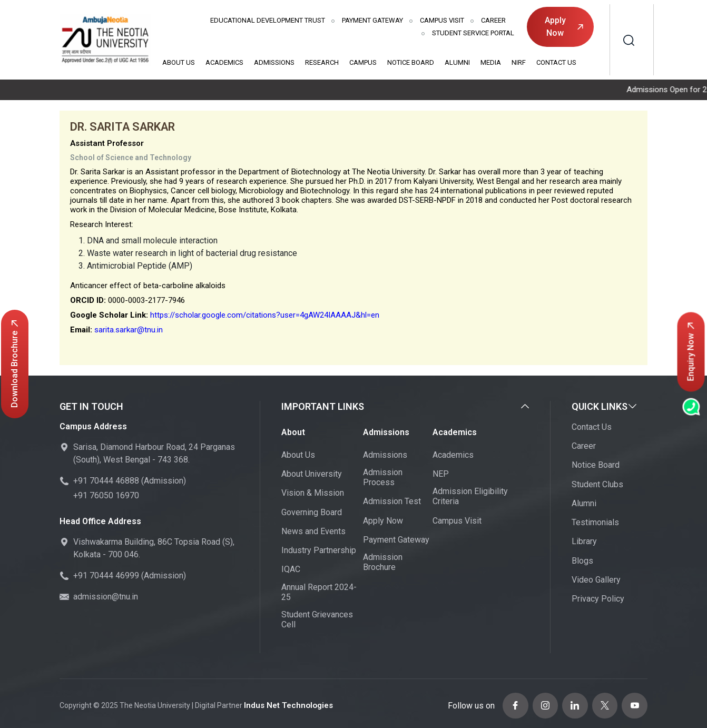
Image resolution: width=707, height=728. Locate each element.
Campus (363, 62)
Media (491, 62)
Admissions (274, 62)
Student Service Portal (473, 33)
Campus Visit (442, 20)
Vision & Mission (313, 494)
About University (312, 474)
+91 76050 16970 (106, 496)
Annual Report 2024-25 (319, 593)
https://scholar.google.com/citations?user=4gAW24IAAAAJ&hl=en (265, 316)
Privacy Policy (598, 599)
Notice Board (411, 62)
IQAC (291, 570)
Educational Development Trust (268, 20)
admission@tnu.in (106, 598)
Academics (224, 62)
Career (493, 20)
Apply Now (564, 27)
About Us (179, 62)
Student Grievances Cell (317, 620)
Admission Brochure (383, 563)
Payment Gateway (372, 20)
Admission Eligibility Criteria (470, 497)
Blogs (582, 561)
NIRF (519, 62)
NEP (441, 474)
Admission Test (392, 502)
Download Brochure (14, 364)
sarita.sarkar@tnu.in (129, 330)
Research (322, 62)
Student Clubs (597, 485)
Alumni (457, 62)
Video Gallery (596, 580)
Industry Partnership (319, 551)
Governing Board (312, 513)
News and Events (313, 532)
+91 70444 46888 (106, 482)
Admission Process (383, 478)
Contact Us (556, 62)
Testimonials (595, 523)
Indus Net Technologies (286, 704)
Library (584, 542)
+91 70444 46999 (106, 577)
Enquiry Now (691, 352)
